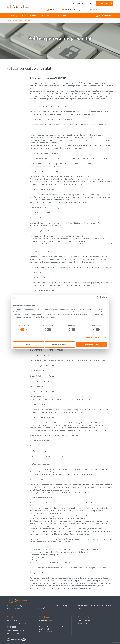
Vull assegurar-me (16, 15)
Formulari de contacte (15, 633)
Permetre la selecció (60, 344)
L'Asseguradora (61, 15)
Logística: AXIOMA (46, 632)
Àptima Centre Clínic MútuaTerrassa (52, 626)
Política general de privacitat (21, 21)
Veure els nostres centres (16, 631)
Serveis (33, 15)
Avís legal (9, 607)
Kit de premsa (83, 623)
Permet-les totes (92, 344)
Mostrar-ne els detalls (94, 337)
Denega (28, 344)
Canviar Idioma (76, 3)
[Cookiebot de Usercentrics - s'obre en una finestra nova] (98, 298)
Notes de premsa (84, 621)
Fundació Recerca (46, 621)
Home (9, 21)
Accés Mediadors (104, 16)
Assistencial (43, 623)
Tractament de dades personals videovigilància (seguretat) (54, 607)
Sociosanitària (45, 629)
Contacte (90, 3)
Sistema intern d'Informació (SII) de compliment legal (95, 607)
